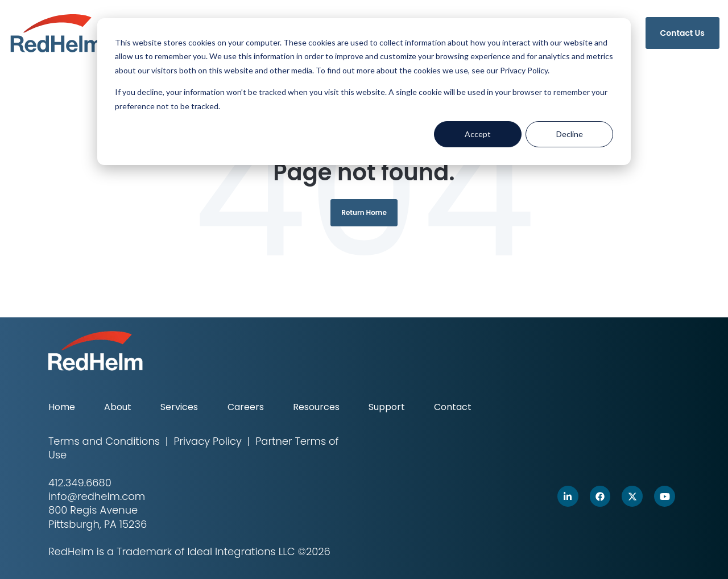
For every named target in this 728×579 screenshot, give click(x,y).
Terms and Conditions (104, 441)
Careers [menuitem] (246, 407)
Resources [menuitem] (316, 407)
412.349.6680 (80, 483)
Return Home (364, 212)
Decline (570, 134)
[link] (56, 32)
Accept (478, 134)
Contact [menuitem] (453, 407)
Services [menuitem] (179, 407)
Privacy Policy (207, 441)
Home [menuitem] (62, 407)
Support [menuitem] (387, 407)
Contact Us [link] (682, 33)
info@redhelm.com (97, 496)
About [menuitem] (118, 407)
